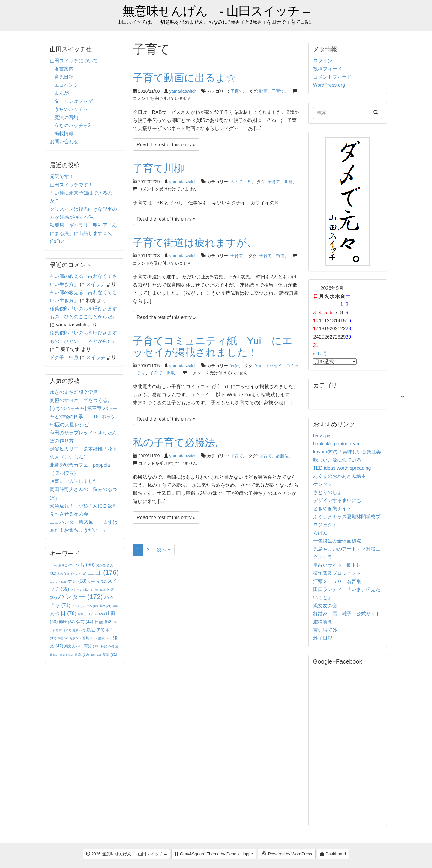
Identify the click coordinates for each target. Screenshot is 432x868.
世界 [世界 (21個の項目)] (105, 606)
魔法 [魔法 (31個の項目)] (110, 655)
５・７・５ (241, 182)
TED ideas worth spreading (342, 468)
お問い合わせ (64, 142)
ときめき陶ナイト (332, 508)
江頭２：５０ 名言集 (337, 581)
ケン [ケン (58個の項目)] (77, 581)
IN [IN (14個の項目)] (53, 566)
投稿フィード (328, 69)
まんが (61, 93)
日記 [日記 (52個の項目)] (104, 621)
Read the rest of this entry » (166, 145)
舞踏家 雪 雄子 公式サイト (347, 614)
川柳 (289, 182)
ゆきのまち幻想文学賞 (74, 392)
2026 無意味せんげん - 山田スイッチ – (126, 854)
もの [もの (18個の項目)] (63, 574)
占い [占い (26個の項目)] (98, 614)
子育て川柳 (159, 168)
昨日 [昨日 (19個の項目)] (65, 630)
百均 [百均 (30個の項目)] (90, 638)
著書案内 (64, 69)
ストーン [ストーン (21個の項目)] (80, 590)
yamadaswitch (183, 91)
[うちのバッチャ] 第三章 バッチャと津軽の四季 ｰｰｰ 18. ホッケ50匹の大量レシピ (84, 416)
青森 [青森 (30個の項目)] (82, 655)
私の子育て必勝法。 (179, 442)
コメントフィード (332, 77)
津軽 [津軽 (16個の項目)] (63, 638)
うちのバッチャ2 (72, 125)
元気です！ (62, 176)
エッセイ (274, 366)
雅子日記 (323, 638)
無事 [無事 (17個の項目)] (75, 638)
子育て (237, 91)
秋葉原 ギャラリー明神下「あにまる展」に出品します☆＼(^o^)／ (83, 233)
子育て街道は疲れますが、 (195, 242)
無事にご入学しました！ (76, 481)
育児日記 (64, 77)
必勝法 (282, 456)
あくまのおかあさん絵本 (340, 476)
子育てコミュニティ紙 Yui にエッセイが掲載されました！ (213, 346)
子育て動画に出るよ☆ (184, 78)
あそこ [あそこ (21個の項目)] (66, 565)
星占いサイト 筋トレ (337, 565)
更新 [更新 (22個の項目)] (79, 630)
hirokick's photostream (337, 444)
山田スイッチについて (74, 61)
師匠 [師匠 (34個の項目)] (67, 622)
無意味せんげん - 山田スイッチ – (216, 11)
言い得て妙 (325, 630)
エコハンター (69, 85)
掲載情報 (64, 134)
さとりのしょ (328, 492)
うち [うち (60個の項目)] (85, 565)
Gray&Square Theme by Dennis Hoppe (214, 854)
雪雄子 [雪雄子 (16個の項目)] (66, 655)
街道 (280, 256)
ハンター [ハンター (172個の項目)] (80, 597)
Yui (258, 366)
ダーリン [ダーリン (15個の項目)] (97, 590)
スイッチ (96, 284)
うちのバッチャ (71, 109)
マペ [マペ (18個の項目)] (92, 606)
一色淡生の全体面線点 (337, 541)
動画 (263, 91)
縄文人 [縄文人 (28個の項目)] (73, 646)
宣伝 (235, 366)
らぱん (320, 533)
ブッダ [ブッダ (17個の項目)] (79, 606)
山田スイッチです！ (71, 185)
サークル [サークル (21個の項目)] (97, 582)
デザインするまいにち (337, 500)
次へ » (164, 550)
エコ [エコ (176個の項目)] (103, 572)
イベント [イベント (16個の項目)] (78, 574)
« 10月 (320, 354)
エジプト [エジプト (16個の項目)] (58, 582)
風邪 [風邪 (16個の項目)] (96, 655)
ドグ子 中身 (64, 357)
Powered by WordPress (287, 854)
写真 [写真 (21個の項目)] (84, 614)
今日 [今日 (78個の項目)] (66, 613)
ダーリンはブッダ (73, 101)
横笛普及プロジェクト (337, 573)
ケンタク (323, 484)
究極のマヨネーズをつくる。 (81, 400)
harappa (322, 436)
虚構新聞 (323, 622)
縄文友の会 (325, 606)
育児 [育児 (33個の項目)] (92, 646)
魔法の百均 (66, 117)
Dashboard (333, 854)
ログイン (323, 61)
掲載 (171, 373)
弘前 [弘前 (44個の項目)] (85, 622)
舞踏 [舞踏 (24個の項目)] (107, 646)
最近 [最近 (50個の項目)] (96, 630)
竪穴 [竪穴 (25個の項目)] (105, 638)
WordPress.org (329, 85)
